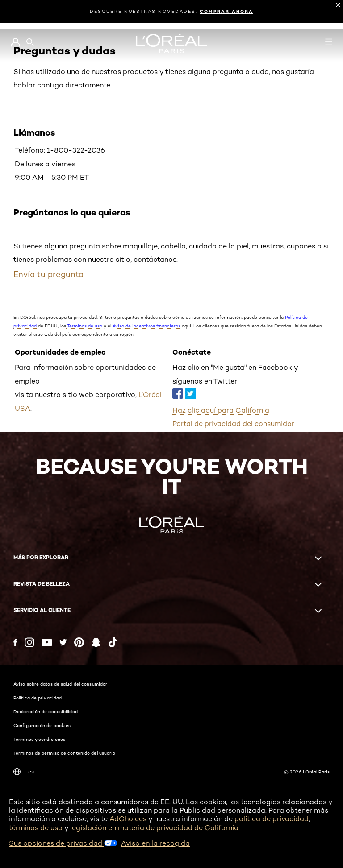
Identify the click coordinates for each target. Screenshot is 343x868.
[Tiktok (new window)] (113, 642)
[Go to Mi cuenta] (15, 42)
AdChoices (128, 819)
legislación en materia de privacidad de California (154, 828)
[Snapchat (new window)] (96, 642)
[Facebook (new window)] (15, 643)
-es (24, 772)
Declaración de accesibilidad (46, 711)
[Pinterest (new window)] (79, 642)
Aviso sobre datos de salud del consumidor (60, 684)
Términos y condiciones (39, 739)
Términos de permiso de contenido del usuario (64, 753)
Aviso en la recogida (155, 843)
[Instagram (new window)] (29, 642)
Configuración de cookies (42, 725)
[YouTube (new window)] (47, 643)
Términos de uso (84, 326)
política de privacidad (272, 819)
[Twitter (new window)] (63, 642)
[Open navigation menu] (329, 42)
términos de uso (36, 828)
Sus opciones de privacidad (63, 843)
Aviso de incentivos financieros (146, 326)
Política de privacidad (38, 698)
